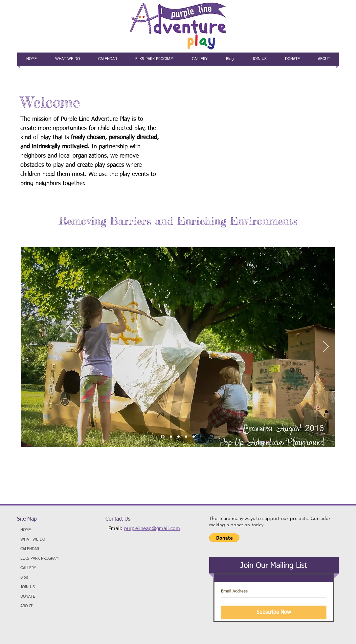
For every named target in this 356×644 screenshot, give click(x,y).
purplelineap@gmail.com (152, 529)
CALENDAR (30, 549)
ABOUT (26, 606)
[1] (163, 437)
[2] (171, 437)
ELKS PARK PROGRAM (39, 559)
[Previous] (30, 347)
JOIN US (28, 587)
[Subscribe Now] (274, 612)
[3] (178, 437)
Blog (24, 578)
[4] (186, 437)
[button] (224, 538)
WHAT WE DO (33, 540)
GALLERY (28, 568)
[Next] (326, 347)
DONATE (28, 597)
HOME (26, 530)
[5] (194, 437)
